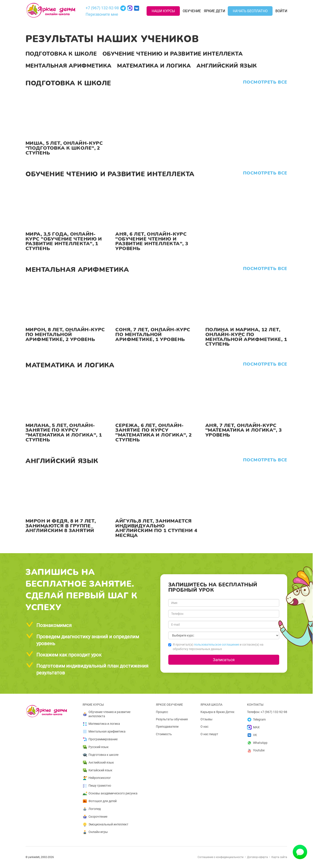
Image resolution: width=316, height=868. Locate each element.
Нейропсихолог (97, 778)
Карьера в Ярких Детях (217, 712)
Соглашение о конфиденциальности (221, 857)
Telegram (256, 720)
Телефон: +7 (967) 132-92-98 (267, 712)
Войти (281, 11)
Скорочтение (95, 817)
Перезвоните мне (102, 14)
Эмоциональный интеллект (105, 824)
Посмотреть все (265, 82)
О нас (204, 727)
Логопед (92, 809)
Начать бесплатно (250, 11)
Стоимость (164, 734)
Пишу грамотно (97, 786)
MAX (253, 727)
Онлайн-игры (95, 832)
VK (252, 735)
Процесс (162, 712)
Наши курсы (163, 11)
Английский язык (227, 66)
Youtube (256, 751)
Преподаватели (167, 727)
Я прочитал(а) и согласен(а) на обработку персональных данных (216, 647)
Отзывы (206, 719)
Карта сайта (279, 857)
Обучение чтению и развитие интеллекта (173, 54)
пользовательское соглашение (217, 645)
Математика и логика (154, 66)
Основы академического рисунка (110, 793)
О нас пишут (209, 734)
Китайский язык (97, 770)
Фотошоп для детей (100, 801)
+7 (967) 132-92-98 (102, 8)
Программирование (100, 739)
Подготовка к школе (61, 54)
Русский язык (96, 747)
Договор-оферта (257, 857)
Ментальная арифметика (69, 66)
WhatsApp (257, 743)
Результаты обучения (172, 719)
